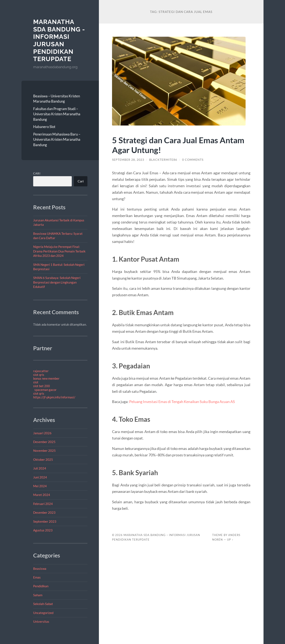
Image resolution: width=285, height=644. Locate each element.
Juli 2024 (40, 468)
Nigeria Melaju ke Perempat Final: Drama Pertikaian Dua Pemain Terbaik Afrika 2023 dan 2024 (59, 251)
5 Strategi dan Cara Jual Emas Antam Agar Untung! (178, 145)
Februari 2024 (43, 504)
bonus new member (46, 378)
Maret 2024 (42, 495)
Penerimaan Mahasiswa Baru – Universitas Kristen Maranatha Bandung (57, 139)
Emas (37, 577)
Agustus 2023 (43, 530)
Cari (37, 173)
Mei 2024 (40, 486)
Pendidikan (41, 586)
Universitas (41, 621)
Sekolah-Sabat (43, 604)
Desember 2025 (44, 442)
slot (36, 382)
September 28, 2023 (128, 160)
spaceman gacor (45, 390)
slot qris (39, 375)
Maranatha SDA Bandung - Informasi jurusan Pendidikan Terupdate (59, 40)
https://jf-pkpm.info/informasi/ (54, 397)
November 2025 (44, 451)
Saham (38, 595)
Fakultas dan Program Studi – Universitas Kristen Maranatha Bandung (57, 114)
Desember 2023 (44, 512)
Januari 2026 (42, 433)
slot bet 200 (42, 386)
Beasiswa (40, 569)
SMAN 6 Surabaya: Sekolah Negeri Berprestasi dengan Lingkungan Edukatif (57, 282)
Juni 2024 (40, 477)
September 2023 (45, 521)
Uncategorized (43, 613)
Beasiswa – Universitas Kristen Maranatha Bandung (57, 99)
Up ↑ (230, 540)
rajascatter (41, 371)
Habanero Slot (44, 127)
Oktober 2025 (43, 459)
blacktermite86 (163, 160)
